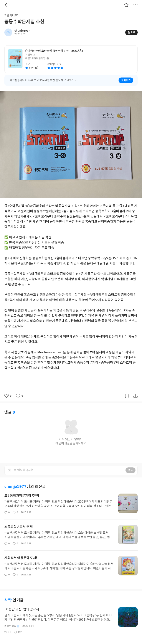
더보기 (135, 5)
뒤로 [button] (7, 5)
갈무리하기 (127, 396)
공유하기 (135, 396)
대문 (126, 5)
